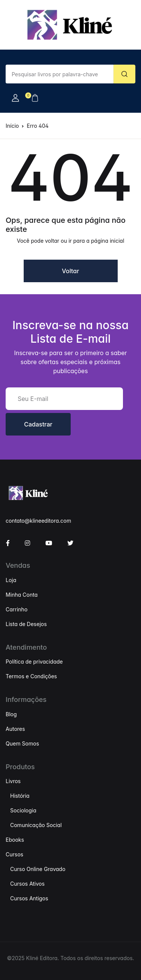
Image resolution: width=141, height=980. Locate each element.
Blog (11, 714)
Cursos (14, 854)
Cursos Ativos (27, 884)
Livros (13, 781)
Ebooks (15, 840)
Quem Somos (22, 743)
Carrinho (17, 609)
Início (12, 126)
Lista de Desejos (26, 624)
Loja (11, 580)
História (20, 796)
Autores (15, 729)
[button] (15, 98)
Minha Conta (22, 595)
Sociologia (23, 810)
